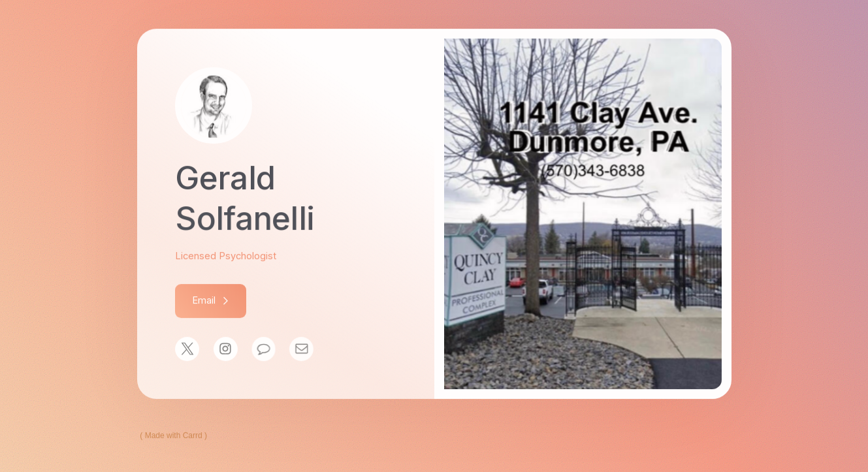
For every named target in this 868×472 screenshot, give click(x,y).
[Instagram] (225, 350)
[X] (187, 350)
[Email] (300, 350)
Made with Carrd (174, 436)
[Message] (263, 350)
